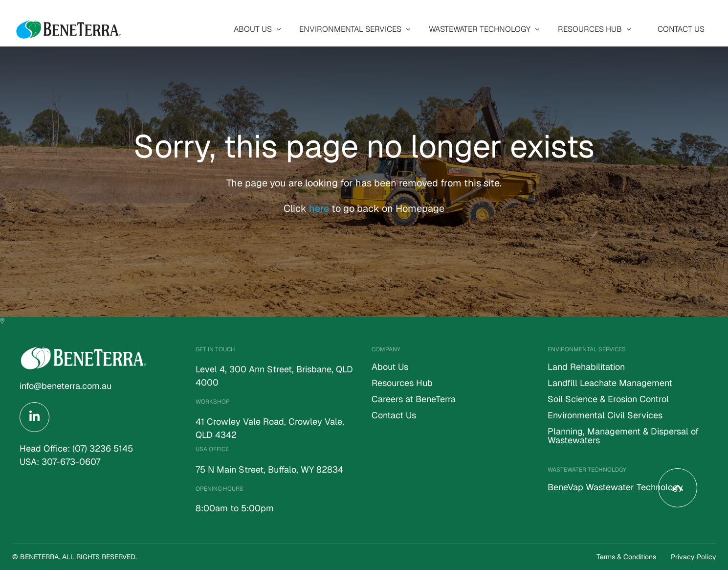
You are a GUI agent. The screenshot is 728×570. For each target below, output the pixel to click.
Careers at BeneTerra (414, 400)
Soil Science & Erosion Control (608, 400)
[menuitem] (255, 29)
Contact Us (681, 29)
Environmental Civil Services (605, 416)
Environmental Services (350, 29)
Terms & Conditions (626, 557)
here (320, 208)
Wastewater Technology (480, 29)
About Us (253, 29)
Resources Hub (590, 29)
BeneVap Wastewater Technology (615, 488)
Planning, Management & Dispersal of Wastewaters (623, 436)
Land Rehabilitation (586, 367)
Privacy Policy (694, 557)
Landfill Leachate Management (610, 384)
